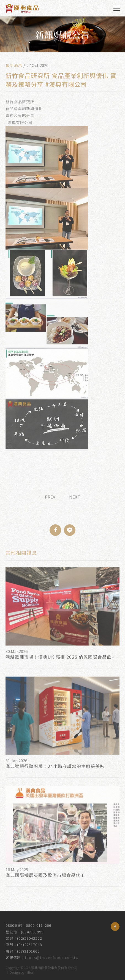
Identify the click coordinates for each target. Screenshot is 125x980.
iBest (31, 971)
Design (15, 971)
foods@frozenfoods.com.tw (52, 954)
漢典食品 (22, 8)
